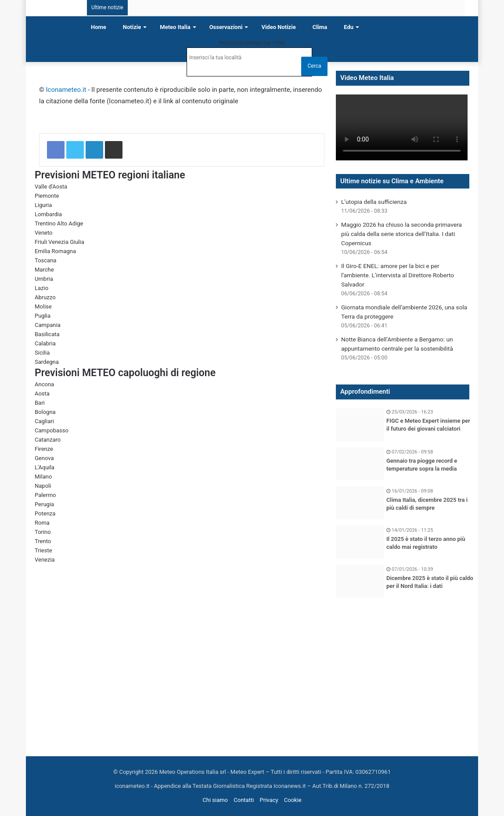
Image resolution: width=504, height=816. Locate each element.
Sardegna (47, 362)
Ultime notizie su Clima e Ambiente (392, 181)
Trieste (43, 550)
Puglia (43, 316)
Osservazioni (226, 27)
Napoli (43, 486)
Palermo (45, 495)
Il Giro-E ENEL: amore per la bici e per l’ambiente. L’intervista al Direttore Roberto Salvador (398, 275)
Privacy (269, 800)
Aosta (42, 393)
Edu (349, 27)
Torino (43, 532)
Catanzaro (48, 440)
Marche (44, 270)
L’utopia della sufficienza (374, 202)
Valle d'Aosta (51, 187)
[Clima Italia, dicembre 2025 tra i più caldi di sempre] (360, 503)
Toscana (45, 260)
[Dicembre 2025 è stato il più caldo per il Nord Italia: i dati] (360, 581)
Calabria (45, 343)
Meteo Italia (175, 27)
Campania (48, 325)
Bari (40, 403)
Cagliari (44, 421)
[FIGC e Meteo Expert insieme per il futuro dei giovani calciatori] (360, 425)
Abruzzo (45, 297)
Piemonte (47, 196)
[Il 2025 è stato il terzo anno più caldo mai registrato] (360, 542)
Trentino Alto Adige (59, 223)
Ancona (44, 384)
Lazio (41, 288)
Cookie (293, 800)
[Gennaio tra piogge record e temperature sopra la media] (360, 464)
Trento (43, 541)
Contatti (244, 800)
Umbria (44, 279)
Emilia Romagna (55, 251)
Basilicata (47, 334)
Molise (43, 306)
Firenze (44, 449)
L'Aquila (45, 467)
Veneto (44, 233)
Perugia (44, 504)
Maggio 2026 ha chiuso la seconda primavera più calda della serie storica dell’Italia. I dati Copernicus (401, 234)
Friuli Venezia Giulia (59, 242)
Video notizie (278, 27)
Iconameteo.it (66, 90)
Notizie (132, 27)
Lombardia (48, 214)
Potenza (45, 513)
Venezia (45, 560)
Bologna (45, 412)
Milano (43, 477)
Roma (42, 523)
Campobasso (52, 430)
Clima (320, 27)
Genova (44, 458)
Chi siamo (215, 800)
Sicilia (42, 353)
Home (99, 27)
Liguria (43, 205)
